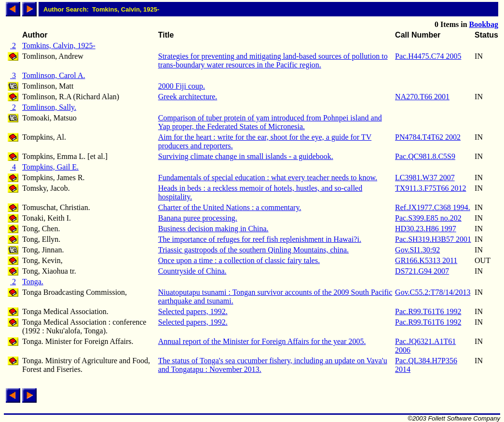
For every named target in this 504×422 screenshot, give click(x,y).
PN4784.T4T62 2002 (428, 137)
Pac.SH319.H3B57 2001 (433, 239)
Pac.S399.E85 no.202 (428, 218)
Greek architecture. (188, 97)
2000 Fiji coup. (182, 86)
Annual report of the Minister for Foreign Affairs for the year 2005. (262, 341)
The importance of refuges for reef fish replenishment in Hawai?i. (260, 239)
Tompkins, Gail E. (50, 167)
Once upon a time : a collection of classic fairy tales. (239, 260)
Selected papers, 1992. (193, 311)
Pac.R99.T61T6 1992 (428, 311)
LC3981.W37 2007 (425, 178)
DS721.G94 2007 (422, 271)
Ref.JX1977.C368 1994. (433, 207)
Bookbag (484, 24)
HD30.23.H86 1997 (426, 229)
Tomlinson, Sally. (49, 107)
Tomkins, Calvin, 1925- (59, 46)
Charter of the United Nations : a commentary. (230, 207)
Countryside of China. (192, 271)
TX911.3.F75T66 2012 (430, 188)
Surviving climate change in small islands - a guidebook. (246, 156)
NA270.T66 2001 (422, 97)
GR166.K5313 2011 (426, 260)
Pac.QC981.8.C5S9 (425, 156)
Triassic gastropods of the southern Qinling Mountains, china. (253, 250)
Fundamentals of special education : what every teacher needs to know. (268, 178)
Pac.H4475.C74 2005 (428, 56)
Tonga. (33, 282)
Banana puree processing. (198, 218)
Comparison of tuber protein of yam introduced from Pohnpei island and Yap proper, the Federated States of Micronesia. (270, 122)
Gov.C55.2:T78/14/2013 (433, 292)
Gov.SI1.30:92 (417, 250)
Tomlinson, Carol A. (54, 75)
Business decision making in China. (213, 229)
